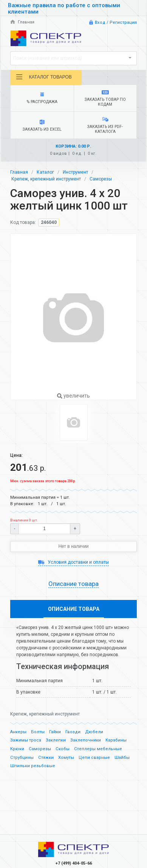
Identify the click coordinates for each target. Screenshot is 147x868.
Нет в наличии (73, 546)
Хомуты (66, 758)
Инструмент (75, 172)
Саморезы (101, 179)
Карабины (116, 740)
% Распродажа (42, 98)
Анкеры (18, 732)
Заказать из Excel (42, 126)
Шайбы (122, 758)
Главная (22, 22)
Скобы (63, 749)
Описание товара (73, 584)
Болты (38, 732)
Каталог (45, 172)
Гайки (55, 732)
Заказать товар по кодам (105, 99)
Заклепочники (86, 740)
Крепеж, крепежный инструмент (46, 179)
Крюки (17, 749)
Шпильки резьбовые (33, 766)
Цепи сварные (94, 758)
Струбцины (22, 758)
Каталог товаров (44, 77)
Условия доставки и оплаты (73, 562)
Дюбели (94, 732)
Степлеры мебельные (98, 749)
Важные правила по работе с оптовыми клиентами (64, 8)
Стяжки (46, 758)
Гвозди (73, 732)
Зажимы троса (26, 740)
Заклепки (56, 740)
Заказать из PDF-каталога (105, 126)
